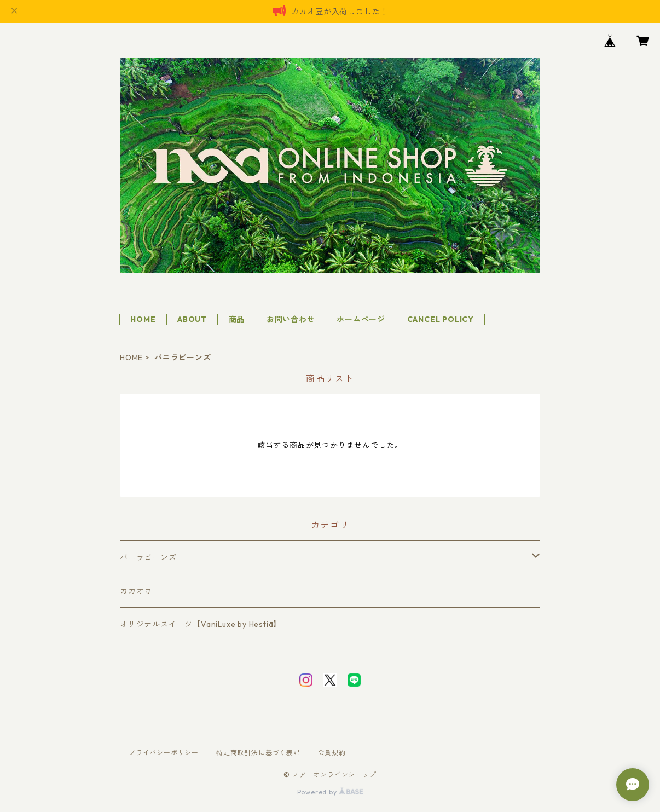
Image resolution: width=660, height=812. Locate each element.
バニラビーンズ (148, 557)
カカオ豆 (136, 591)
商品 (237, 319)
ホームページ (361, 319)
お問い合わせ (291, 319)
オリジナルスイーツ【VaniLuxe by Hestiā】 (201, 624)
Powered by (330, 792)
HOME (143, 319)
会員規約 (332, 753)
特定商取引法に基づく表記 (258, 753)
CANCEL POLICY (441, 319)
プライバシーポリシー (164, 753)
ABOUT (192, 319)
